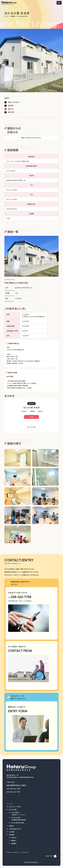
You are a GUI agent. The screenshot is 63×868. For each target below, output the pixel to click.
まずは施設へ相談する (17, 646)
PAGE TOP (49, 856)
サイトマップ (25, 852)
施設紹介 (13, 16)
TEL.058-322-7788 (13, 789)
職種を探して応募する (17, 707)
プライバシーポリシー (13, 852)
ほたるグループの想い (15, 807)
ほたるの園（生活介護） (18, 823)
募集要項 (14, 844)
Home (6, 16)
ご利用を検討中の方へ (15, 829)
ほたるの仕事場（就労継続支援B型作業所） (19, 819)
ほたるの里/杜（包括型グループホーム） (18, 814)
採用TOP (14, 838)
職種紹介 (14, 841)
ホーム (11, 804)
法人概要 (12, 832)
